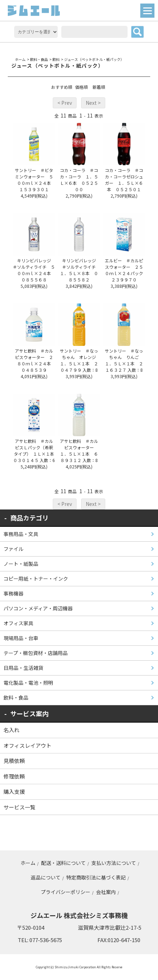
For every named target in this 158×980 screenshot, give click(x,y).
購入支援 (14, 791)
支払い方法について (114, 863)
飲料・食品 (39, 59)
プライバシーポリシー (66, 892)
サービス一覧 (19, 807)
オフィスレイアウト (27, 745)
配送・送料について (63, 863)
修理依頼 (14, 776)
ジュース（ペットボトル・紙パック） (94, 59)
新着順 (99, 87)
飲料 (56, 59)
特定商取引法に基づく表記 (96, 877)
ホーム (20, 59)
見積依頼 (14, 761)
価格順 (81, 87)
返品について (46, 877)
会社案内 (106, 892)
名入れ (12, 730)
